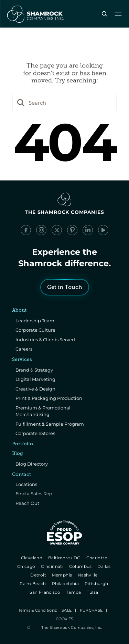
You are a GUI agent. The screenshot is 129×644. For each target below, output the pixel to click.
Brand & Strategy (34, 370)
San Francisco (46, 592)
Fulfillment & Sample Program (50, 424)
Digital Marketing (35, 379)
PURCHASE (91, 610)
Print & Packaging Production (49, 398)
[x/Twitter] (57, 230)
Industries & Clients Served (45, 340)
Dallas (105, 566)
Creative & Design (35, 389)
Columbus (81, 566)
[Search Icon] (104, 14)
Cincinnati (53, 566)
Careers (24, 349)
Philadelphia (66, 584)
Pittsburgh (97, 584)
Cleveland (32, 558)
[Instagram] (41, 230)
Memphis (62, 575)
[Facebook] (26, 230)
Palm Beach (34, 584)
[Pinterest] (72, 230)
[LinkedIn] (88, 230)
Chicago (27, 566)
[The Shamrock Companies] (35, 14)
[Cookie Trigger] (64, 619)
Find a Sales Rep (34, 494)
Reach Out (27, 503)
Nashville (88, 575)
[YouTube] (103, 230)
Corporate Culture (35, 330)
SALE (67, 610)
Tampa (74, 592)
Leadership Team (35, 321)
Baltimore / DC (65, 558)
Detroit (39, 575)
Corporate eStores (35, 433)
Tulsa (93, 592)
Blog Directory (32, 464)
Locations (26, 484)
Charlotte (97, 558)
